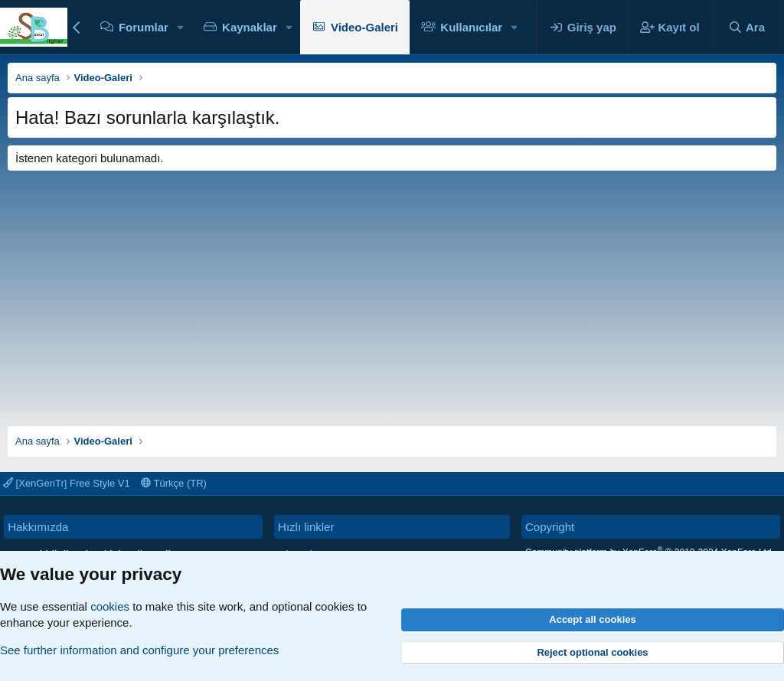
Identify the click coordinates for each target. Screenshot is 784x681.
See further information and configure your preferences (139, 650)
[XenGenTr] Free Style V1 (67, 483)
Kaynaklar (250, 27)
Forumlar (144, 27)
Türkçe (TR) (174, 483)
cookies (110, 606)
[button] (181, 27)
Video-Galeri (364, 27)
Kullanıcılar (471, 27)
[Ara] (746, 27)
